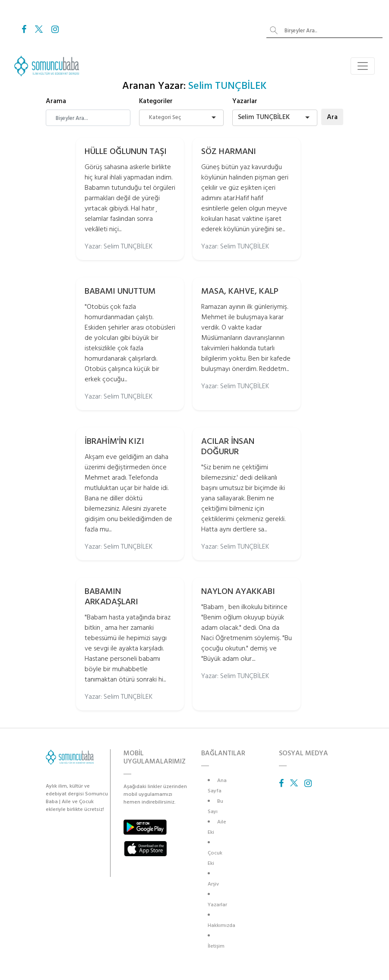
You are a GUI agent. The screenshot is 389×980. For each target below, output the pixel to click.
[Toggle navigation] (363, 66)
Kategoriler (156, 101)
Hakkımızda (221, 925)
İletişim (216, 946)
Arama (56, 101)
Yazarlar (245, 101)
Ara (332, 117)
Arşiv (213, 884)
